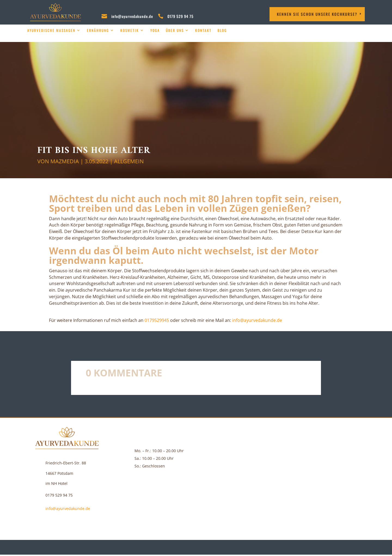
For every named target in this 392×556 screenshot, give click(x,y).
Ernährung (98, 30)
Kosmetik (130, 30)
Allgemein (129, 161)
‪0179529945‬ (157, 320)
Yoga (155, 30)
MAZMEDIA (65, 161)
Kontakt (203, 30)
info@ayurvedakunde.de (132, 16)
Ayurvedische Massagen (51, 30)
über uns (175, 30)
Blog (222, 30)
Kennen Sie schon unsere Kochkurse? (317, 14)
